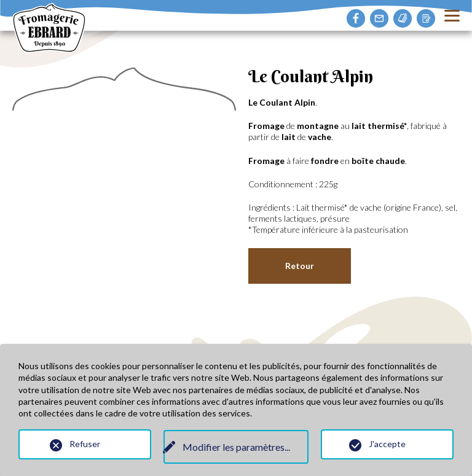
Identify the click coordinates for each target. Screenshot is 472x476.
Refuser (85, 444)
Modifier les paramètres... (236, 447)
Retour (300, 266)
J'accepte (387, 444)
